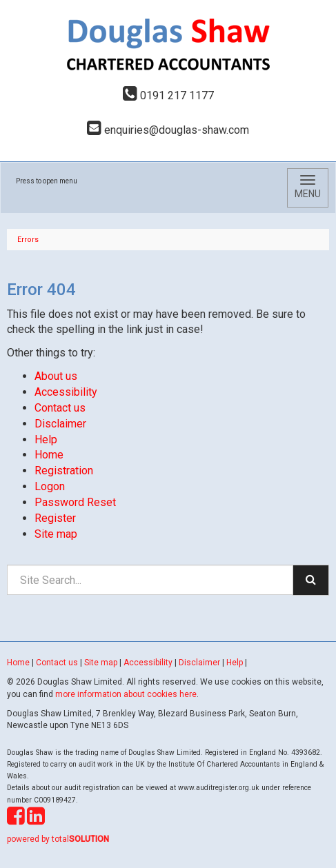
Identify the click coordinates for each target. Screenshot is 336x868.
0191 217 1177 (168, 95)
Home (49, 455)
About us (56, 376)
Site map (56, 534)
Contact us (60, 408)
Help (46, 440)
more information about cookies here (126, 694)
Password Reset (75, 502)
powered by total (58, 839)
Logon (50, 486)
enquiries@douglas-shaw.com (168, 130)
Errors (28, 240)
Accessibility (66, 392)
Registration (64, 471)
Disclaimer (60, 424)
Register (55, 518)
